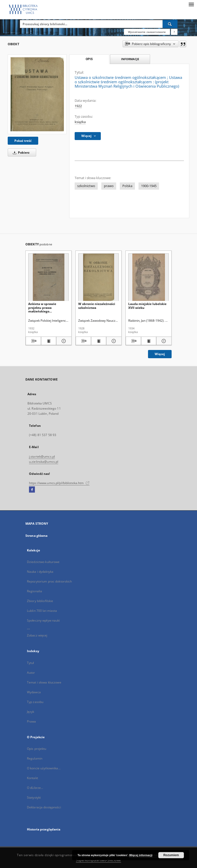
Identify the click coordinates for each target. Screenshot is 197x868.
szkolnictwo (86, 186)
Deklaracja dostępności (44, 807)
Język (31, 712)
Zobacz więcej (37, 635)
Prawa (32, 721)
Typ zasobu (35, 702)
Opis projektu (37, 749)
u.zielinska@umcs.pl (44, 462)
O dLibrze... (35, 788)
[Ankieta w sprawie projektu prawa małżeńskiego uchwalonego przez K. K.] (48, 277)
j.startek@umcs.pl (42, 456)
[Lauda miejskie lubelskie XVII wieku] (149, 277)
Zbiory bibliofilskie (40, 601)
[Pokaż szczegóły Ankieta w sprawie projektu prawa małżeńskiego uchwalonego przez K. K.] (63, 341)
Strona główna (37, 536)
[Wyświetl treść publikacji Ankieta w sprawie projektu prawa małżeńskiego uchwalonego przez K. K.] (49, 341)
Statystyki (34, 797)
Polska (127, 186)
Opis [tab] (89, 59)
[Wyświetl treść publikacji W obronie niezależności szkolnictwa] (99, 341)
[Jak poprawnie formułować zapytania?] (174, 32)
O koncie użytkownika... (44, 768)
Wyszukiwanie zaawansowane (147, 32)
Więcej (160, 354)
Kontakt (32, 778)
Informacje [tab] (130, 59)
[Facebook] (32, 490)
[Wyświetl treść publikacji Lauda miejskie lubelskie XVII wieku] (149, 341)
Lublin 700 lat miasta (42, 611)
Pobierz (20, 153)
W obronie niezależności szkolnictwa (97, 306)
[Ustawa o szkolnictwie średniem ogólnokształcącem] (37, 94)
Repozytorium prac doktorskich (49, 581)
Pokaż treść (23, 141)
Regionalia (35, 591)
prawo (109, 186)
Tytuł (31, 663)
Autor (31, 673)
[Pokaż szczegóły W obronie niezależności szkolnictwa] (113, 341)
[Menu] (191, 4)
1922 (78, 106)
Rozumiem (171, 855)
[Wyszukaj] (170, 24)
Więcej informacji (141, 855)
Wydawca (34, 692)
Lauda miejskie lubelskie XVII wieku (147, 306)
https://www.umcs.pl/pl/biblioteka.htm (59, 483)
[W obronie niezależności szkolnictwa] (98, 277)
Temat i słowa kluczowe (44, 682)
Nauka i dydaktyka (40, 572)
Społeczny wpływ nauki (43, 620)
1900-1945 (149, 186)
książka (80, 122)
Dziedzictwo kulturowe (43, 562)
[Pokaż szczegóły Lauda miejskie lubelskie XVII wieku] (163, 341)
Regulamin (35, 758)
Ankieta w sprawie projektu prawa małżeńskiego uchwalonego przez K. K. (46, 307)
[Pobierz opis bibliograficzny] (33, 341)
